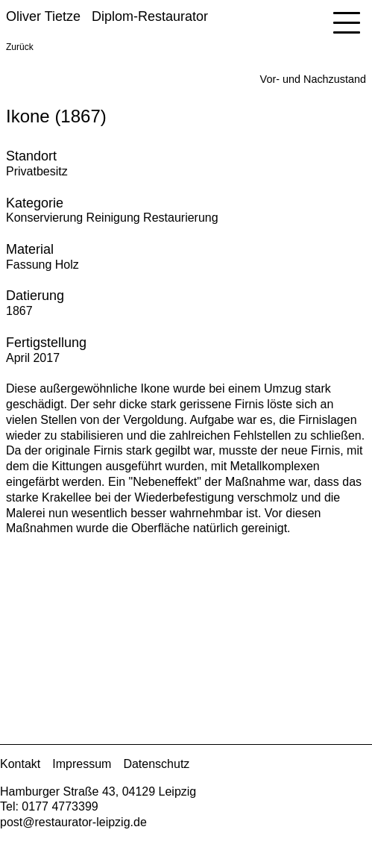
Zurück (20, 47)
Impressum (82, 764)
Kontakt (20, 764)
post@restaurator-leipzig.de (73, 822)
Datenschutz (156, 764)
